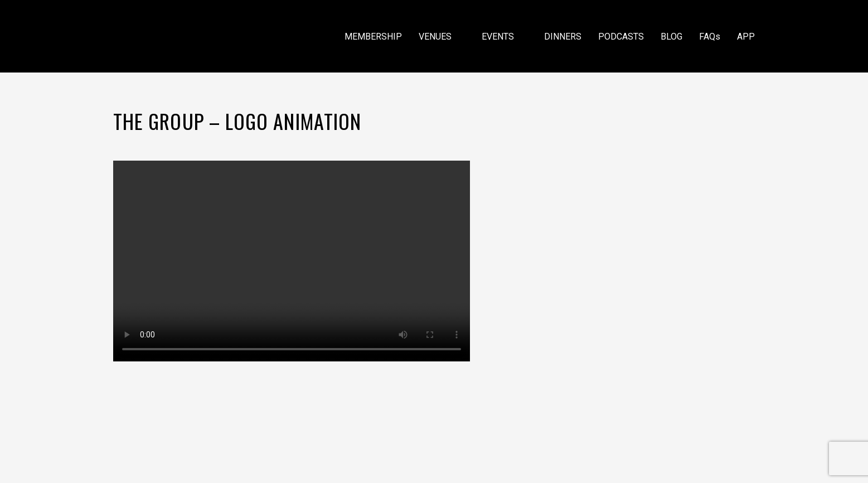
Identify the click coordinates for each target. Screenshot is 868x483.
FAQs (710, 37)
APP (746, 37)
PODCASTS (621, 37)
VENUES (442, 37)
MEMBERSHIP (373, 37)
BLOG (671, 37)
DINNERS (563, 37)
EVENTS (505, 37)
